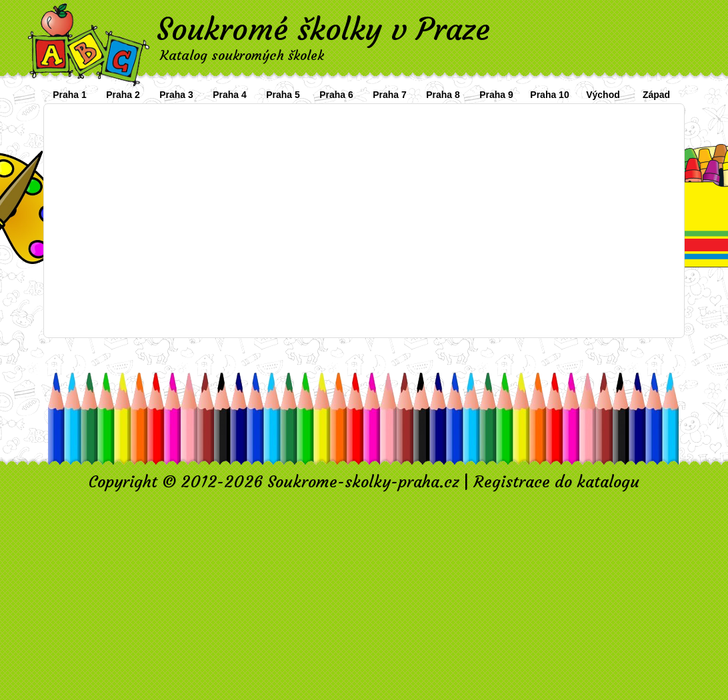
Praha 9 (496, 95)
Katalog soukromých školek (242, 55)
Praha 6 (336, 95)
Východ (603, 95)
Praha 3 (176, 95)
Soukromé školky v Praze (323, 29)
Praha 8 (443, 95)
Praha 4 (230, 95)
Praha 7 (390, 95)
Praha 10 (549, 95)
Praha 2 (123, 95)
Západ (656, 95)
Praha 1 (70, 95)
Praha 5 (283, 95)
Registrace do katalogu (556, 482)
